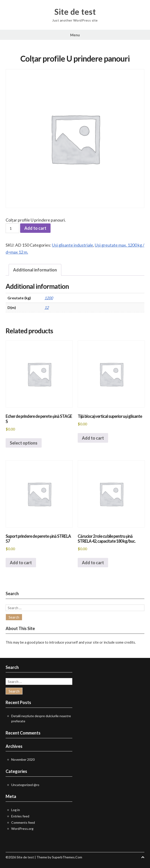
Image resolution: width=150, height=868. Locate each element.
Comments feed (23, 822)
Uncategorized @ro (25, 785)
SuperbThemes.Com (67, 857)
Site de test (75, 12)
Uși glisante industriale (73, 245)
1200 (49, 298)
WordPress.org (22, 829)
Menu (75, 35)
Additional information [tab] (35, 270)
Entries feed (20, 816)
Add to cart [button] (93, 438)
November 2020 (23, 759)
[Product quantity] (12, 228)
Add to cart (35, 228)
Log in (16, 810)
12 (47, 307)
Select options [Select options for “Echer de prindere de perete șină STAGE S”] (24, 443)
